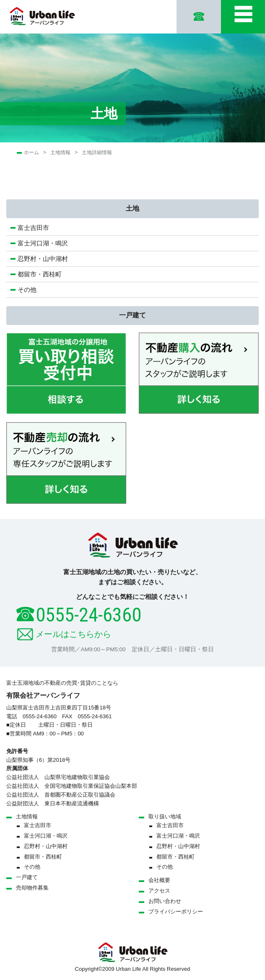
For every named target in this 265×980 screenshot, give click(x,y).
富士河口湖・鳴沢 (46, 243)
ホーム (31, 152)
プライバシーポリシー (176, 912)
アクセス (159, 891)
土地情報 (60, 152)
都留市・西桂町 (40, 274)
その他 (27, 290)
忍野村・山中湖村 (43, 259)
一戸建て (132, 315)
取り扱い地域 (165, 816)
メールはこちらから (73, 634)
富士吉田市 (33, 228)
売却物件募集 (32, 888)
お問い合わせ (165, 901)
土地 (132, 208)
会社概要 (159, 880)
